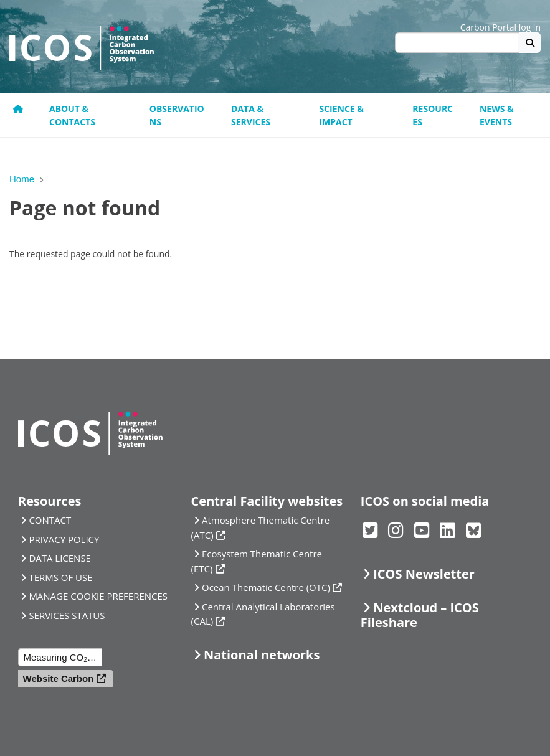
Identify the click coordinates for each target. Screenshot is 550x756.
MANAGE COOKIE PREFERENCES (98, 596)
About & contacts (72, 115)
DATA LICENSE (60, 558)
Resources (433, 115)
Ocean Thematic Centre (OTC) (266, 587)
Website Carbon (59, 678)
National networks (262, 655)
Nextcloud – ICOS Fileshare (420, 615)
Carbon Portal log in (500, 27)
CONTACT (50, 520)
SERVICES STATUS (67, 615)
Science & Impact (341, 115)
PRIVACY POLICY (64, 539)
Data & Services (251, 115)
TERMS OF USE (60, 577)
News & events (497, 115)
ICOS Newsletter (424, 574)
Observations (177, 115)
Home (22, 179)
